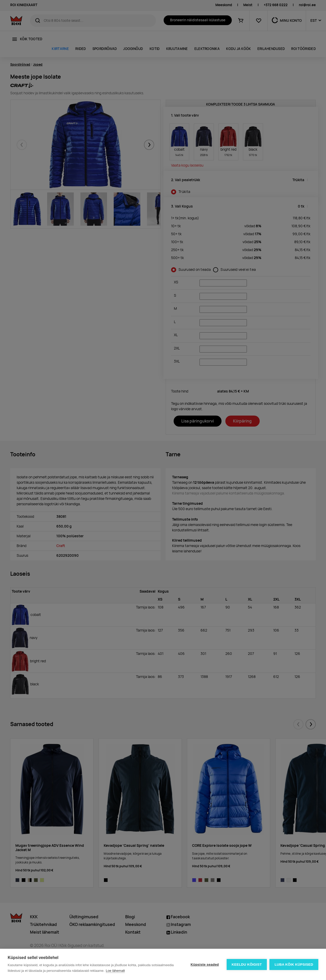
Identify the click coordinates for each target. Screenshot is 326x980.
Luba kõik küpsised (294, 964)
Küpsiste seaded (205, 964)
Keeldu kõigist (247, 964)
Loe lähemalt (115, 971)
